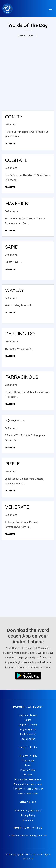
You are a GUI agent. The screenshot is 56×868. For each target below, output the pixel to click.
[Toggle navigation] (50, 9)
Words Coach (32, 855)
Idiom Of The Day (28, 756)
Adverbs (28, 775)
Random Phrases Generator (28, 789)
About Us (28, 820)
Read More (10, 144)
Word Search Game (28, 794)
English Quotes (28, 730)
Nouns (28, 720)
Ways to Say (28, 761)
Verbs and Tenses (28, 715)
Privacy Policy (28, 815)
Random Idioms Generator (28, 784)
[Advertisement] (28, 79)
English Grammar (28, 725)
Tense (28, 765)
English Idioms (28, 734)
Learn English (28, 739)
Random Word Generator (28, 779)
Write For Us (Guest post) (28, 811)
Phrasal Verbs (28, 770)
